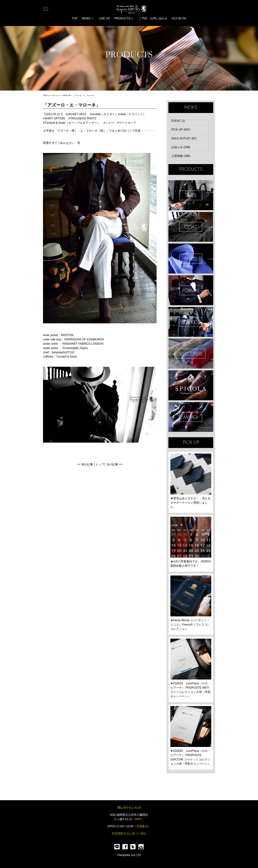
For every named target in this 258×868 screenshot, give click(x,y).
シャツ (109, 123)
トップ (100, 464)
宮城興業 (191, 417)
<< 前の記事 (85, 464)
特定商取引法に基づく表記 (129, 833)
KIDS (191, 322)
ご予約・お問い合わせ (153, 18)
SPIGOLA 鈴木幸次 (191, 385)
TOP (75, 18)
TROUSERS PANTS (83, 118)
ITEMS (191, 354)
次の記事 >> (114, 464)
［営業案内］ (142, 826)
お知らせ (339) (181, 147)
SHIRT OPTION (55, 118)
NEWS (88, 18)
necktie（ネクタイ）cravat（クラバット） (119, 114)
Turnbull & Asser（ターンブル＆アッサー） (72, 123)
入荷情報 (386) (181, 156)
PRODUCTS (124, 18)
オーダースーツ (55, 95)
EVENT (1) (178, 121)
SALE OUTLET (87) (184, 138)
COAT (191, 227)
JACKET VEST (77, 114)
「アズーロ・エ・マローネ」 (84, 95)
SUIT (191, 195)
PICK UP (67, 95)
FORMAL (191, 290)
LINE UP (104, 18)
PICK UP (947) (181, 130)
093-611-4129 (132, 808)
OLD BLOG (179, 18)
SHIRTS (191, 259)
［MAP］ (138, 819)
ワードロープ (128, 123)
